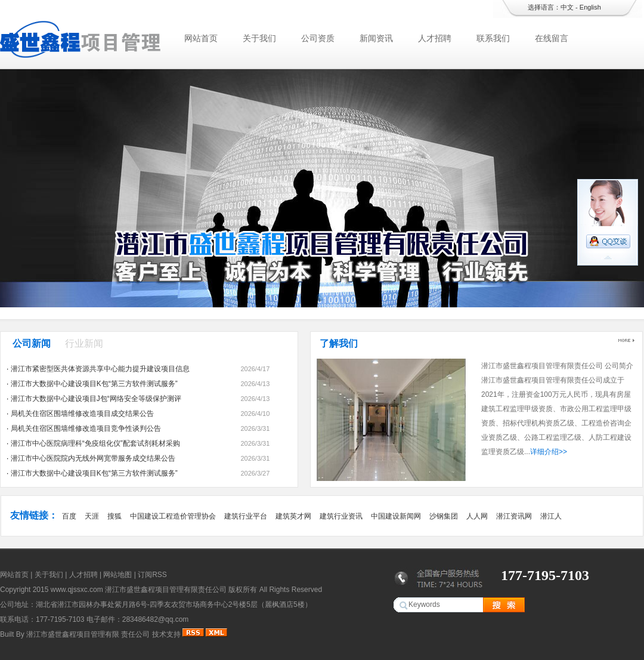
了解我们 (339, 343)
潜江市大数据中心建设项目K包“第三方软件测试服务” (94, 384)
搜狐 (114, 516)
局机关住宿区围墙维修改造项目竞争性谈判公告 (86, 428)
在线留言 (552, 38)
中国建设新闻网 (396, 516)
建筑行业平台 (246, 516)
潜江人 (551, 516)
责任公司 (135, 634)
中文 (567, 7)
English (590, 7)
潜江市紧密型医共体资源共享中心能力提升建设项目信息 (100, 369)
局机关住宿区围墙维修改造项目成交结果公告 (82, 414)
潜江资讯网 (514, 516)
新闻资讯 (376, 38)
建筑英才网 (293, 516)
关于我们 (259, 38)
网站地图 (117, 575)
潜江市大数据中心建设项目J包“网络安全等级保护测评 (96, 399)
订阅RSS (152, 575)
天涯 (92, 516)
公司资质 (318, 38)
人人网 (477, 516)
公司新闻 (32, 343)
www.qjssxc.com (77, 590)
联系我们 (493, 38)
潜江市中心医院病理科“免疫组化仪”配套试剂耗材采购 (95, 443)
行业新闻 (84, 343)
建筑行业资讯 (341, 516)
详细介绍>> (549, 452)
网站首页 (201, 38)
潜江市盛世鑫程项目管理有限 (73, 634)
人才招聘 (435, 38)
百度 (69, 516)
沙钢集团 (444, 516)
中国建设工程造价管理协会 (173, 516)
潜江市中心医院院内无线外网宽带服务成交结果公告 (93, 458)
